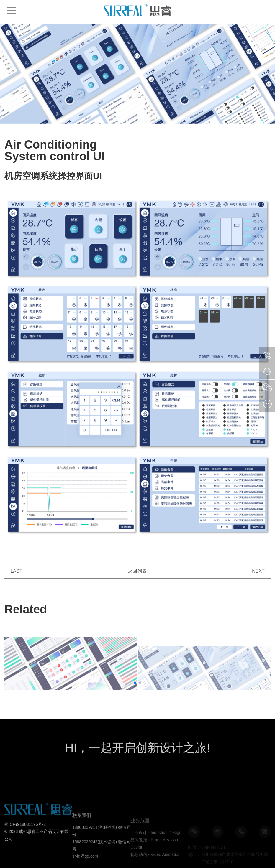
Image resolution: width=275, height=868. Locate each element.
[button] (135, 683)
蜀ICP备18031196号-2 (25, 846)
